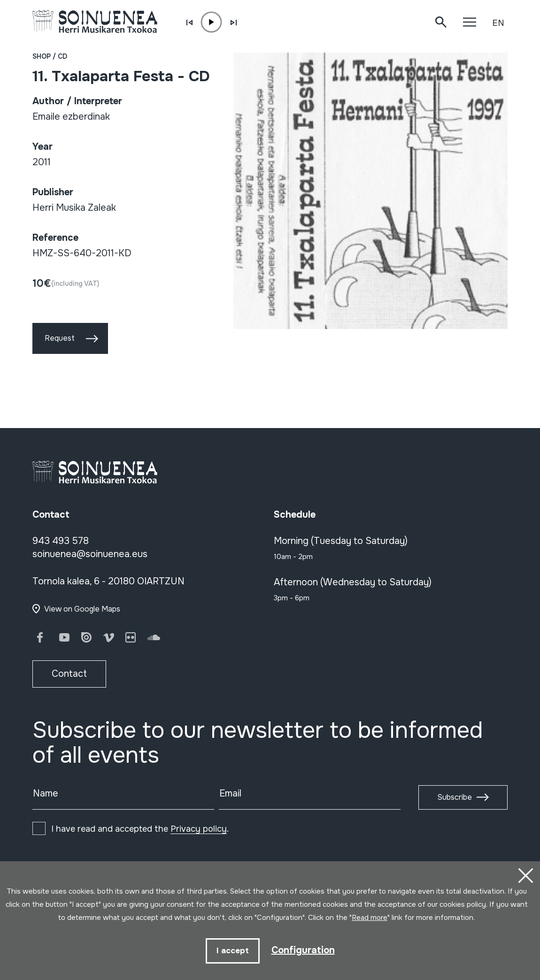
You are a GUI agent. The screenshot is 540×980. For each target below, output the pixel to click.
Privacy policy (199, 829)
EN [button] (498, 23)
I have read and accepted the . (140, 829)
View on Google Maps (82, 609)
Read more (370, 918)
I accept (233, 951)
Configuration (303, 950)
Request (60, 338)
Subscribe (455, 797)
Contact (69, 674)
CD (62, 56)
